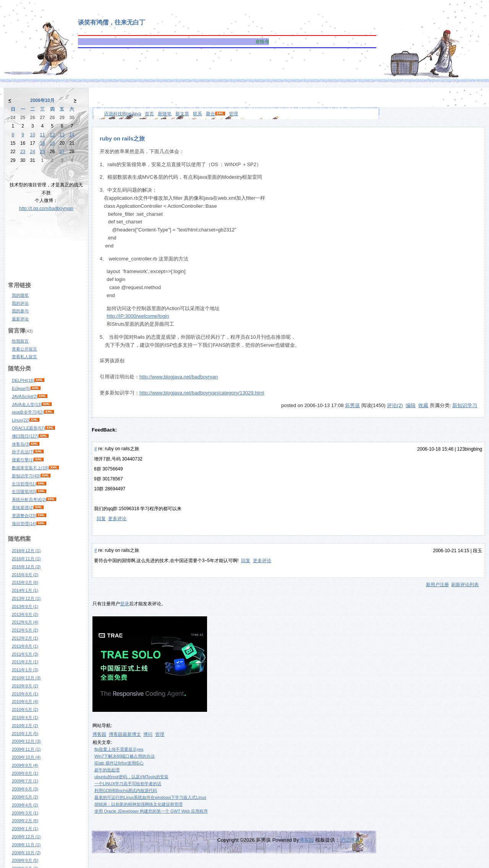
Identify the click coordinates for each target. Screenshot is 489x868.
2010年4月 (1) (25, 718)
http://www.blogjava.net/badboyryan (179, 377)
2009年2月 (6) (25, 821)
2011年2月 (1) (25, 662)
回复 (101, 519)
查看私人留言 (24, 357)
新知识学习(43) (26, 476)
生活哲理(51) (24, 484)
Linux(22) (21, 420)
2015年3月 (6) (25, 582)
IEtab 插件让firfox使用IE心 (119, 763)
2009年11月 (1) (26, 749)
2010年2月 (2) (25, 726)
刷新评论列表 (465, 585)
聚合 (210, 114)
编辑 (411, 405)
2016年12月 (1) (26, 551)
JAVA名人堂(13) (27, 404)
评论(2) (395, 405)
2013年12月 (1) (26, 598)
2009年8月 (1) (25, 773)
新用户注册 (437, 585)
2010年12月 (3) (26, 678)
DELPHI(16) (23, 380)
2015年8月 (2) (25, 575)
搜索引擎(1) (23, 460)
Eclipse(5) (21, 388)
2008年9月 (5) (25, 860)
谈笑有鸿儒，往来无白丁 (112, 22)
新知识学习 (465, 405)
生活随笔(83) (24, 491)
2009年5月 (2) (25, 797)
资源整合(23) (24, 516)
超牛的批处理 (107, 770)
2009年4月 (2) (25, 805)
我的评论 (20, 303)
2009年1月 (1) (25, 829)
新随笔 (165, 114)
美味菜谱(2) (23, 508)
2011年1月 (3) (25, 670)
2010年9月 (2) (25, 686)
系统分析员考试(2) (29, 499)
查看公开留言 (24, 349)
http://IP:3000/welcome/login (138, 316)
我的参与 (20, 311)
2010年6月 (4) (25, 702)
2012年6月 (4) (25, 622)
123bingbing (470, 449)
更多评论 (117, 519)
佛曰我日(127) (25, 436)
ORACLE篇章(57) (28, 428)
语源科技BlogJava (122, 114)
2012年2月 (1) (25, 638)
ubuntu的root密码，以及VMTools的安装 (131, 777)
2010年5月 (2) (25, 710)
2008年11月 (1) (26, 845)
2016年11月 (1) (26, 559)
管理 (233, 114)
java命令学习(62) (28, 412)
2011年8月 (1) (25, 646)
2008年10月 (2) (26, 853)
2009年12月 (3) (26, 741)
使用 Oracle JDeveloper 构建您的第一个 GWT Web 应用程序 (151, 811)
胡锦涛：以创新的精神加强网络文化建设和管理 (138, 804)
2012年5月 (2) (25, 630)
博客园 (99, 734)
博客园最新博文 (125, 734)
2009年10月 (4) (26, 757)
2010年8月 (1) (25, 694)
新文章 (182, 114)
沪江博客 (350, 840)
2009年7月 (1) (25, 781)
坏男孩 (352, 405)
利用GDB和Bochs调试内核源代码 (126, 790)
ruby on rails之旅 (122, 139)
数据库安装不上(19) (30, 468)
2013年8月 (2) (25, 614)
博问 (148, 734)
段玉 (478, 551)
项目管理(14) (24, 524)
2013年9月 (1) (25, 606)
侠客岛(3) (21, 444)
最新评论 (20, 319)
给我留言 (20, 341)
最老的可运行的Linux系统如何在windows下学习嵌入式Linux (150, 797)
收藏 (423, 405)
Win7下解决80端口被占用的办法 (125, 756)
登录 (125, 604)
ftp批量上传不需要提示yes (119, 749)
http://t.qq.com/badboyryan (46, 209)
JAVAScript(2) (25, 396)
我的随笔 (20, 295)
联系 (198, 114)
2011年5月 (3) (25, 654)
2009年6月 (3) (25, 789)
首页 (149, 114)
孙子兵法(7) (23, 452)
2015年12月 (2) (26, 567)
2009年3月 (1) (25, 813)
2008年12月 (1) (26, 837)
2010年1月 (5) (25, 734)
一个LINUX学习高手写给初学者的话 (128, 784)
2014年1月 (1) (25, 590)
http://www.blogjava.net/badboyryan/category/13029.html (202, 393)
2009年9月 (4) (25, 765)
